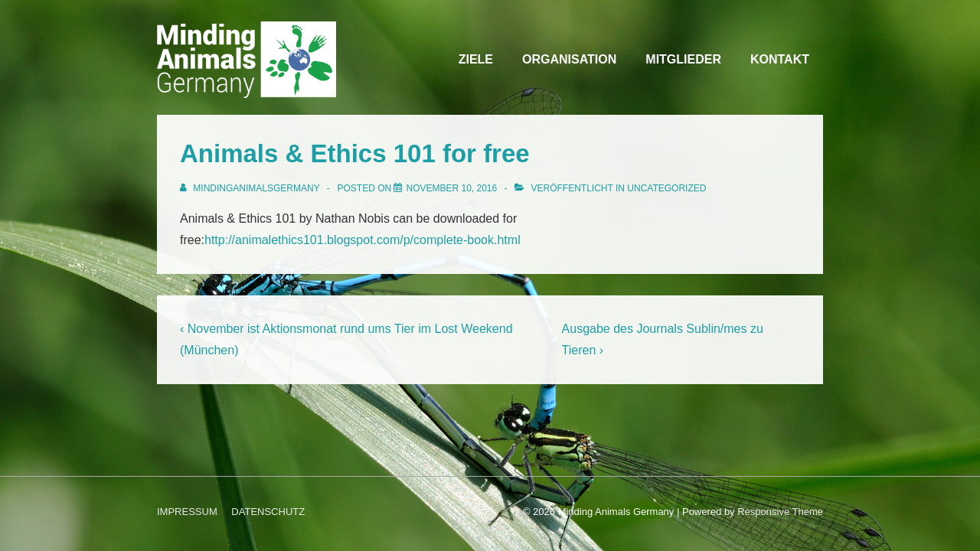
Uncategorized (666, 188)
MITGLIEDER (683, 59)
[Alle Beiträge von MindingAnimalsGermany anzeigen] (251, 188)
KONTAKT (780, 59)
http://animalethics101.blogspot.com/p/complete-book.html (363, 240)
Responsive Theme (780, 512)
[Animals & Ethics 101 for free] (451, 188)
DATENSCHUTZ (268, 512)
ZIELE (476, 59)
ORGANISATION (569, 59)
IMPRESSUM (187, 512)
